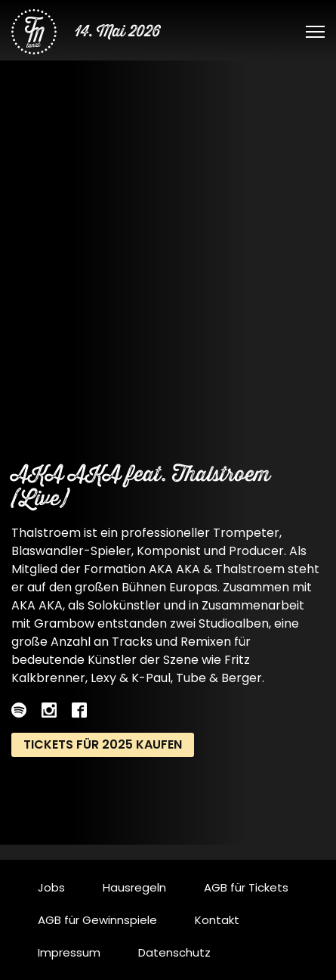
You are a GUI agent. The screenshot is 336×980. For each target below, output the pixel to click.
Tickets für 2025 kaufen (103, 744)
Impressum (69, 952)
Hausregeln (134, 887)
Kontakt (217, 920)
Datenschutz (174, 952)
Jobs (51, 887)
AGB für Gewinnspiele (97, 920)
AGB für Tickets (246, 887)
